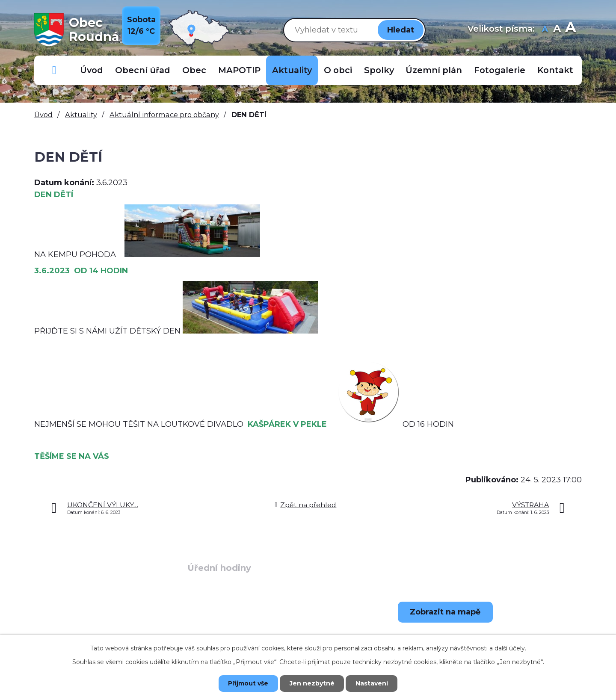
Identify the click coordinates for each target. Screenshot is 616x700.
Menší (545, 30)
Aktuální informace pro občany (164, 115)
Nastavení (372, 683)
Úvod (92, 70)
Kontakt (555, 70)
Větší (570, 30)
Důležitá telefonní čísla (54, 70)
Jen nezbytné (312, 683)
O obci (338, 70)
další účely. (510, 648)
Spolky (379, 70)
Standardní (557, 30)
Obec (194, 70)
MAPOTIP (239, 70)
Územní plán (434, 70)
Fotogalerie (500, 70)
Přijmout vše (248, 683)
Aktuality (292, 70)
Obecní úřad (143, 70)
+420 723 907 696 (101, 633)
